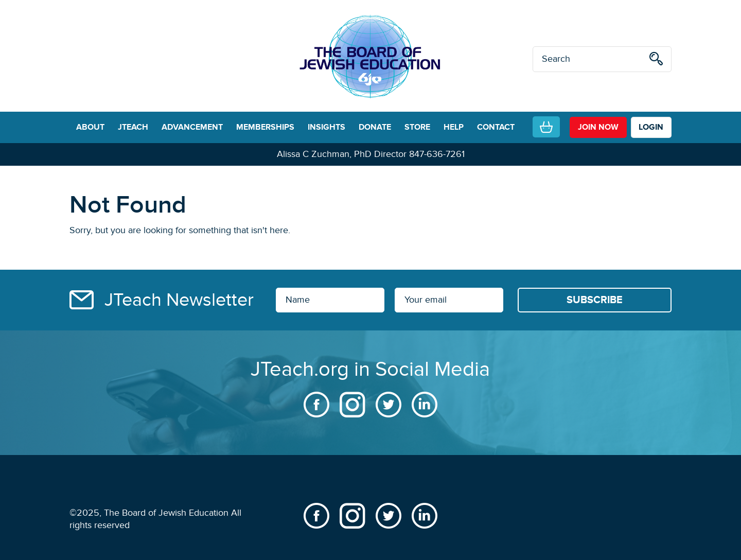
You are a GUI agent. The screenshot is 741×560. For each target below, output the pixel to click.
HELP (454, 127)
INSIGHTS (327, 127)
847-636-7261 (437, 154)
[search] (656, 60)
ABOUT (90, 127)
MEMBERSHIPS (265, 127)
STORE (417, 127)
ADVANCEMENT (192, 127)
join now (598, 127)
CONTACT (496, 127)
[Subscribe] (595, 300)
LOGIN (651, 127)
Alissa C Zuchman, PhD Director (342, 154)
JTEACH (133, 127)
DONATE (375, 127)
